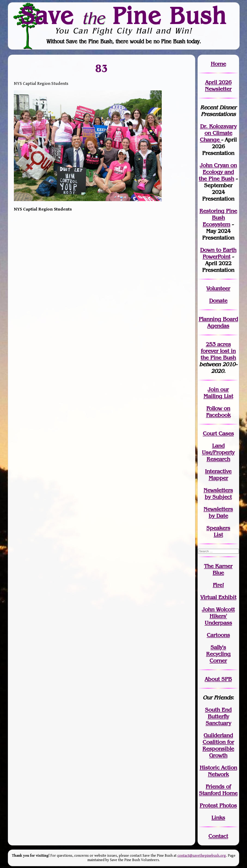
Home (218, 64)
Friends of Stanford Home (218, 790)
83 (102, 68)
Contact (218, 836)
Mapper (218, 478)
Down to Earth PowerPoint (218, 253)
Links (218, 818)
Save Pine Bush (124, 15)
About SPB (218, 679)
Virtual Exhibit (218, 597)
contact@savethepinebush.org (202, 856)
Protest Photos (218, 805)
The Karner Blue (218, 569)
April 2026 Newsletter (218, 86)
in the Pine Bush (218, 354)
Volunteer (218, 288)
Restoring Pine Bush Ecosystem (218, 218)
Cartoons (218, 635)
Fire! (218, 585)
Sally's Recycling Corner (218, 654)
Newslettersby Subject (218, 493)
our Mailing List (218, 393)
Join (213, 389)
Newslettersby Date (218, 512)
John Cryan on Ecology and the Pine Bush (218, 172)
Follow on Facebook (218, 412)
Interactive (218, 471)
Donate (218, 301)
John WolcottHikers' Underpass (218, 616)
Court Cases (218, 433)
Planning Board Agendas (218, 322)
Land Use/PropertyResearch (218, 452)
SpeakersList (218, 531)
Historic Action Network (218, 771)
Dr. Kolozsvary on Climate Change (218, 133)
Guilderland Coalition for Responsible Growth (218, 745)
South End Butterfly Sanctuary (218, 716)
